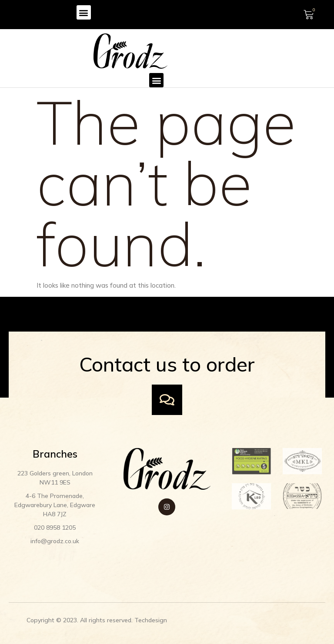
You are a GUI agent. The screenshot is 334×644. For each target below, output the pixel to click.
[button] (84, 12)
